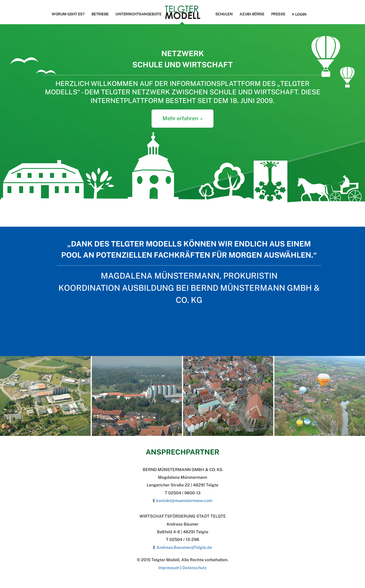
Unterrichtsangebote (138, 14)
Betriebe (100, 14)
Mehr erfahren (180, 118)
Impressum (169, 568)
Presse (278, 14)
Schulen (224, 14)
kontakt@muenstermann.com (184, 501)
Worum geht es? (68, 14)
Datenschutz (195, 568)
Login (301, 14)
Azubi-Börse (252, 14)
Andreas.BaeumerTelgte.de (184, 547)
